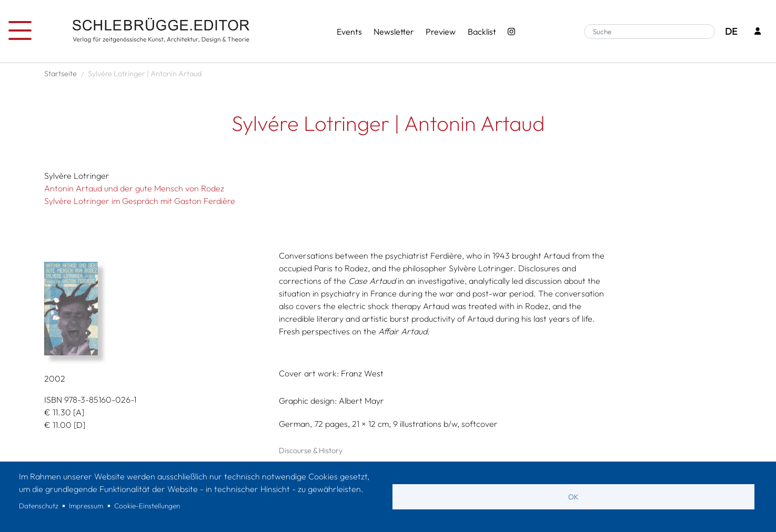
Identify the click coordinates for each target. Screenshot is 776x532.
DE (731, 31)
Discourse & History (311, 451)
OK (573, 497)
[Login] (758, 32)
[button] (154, 309)
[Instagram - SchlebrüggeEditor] (511, 32)
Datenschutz (39, 506)
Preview (441, 32)
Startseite (61, 74)
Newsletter (394, 32)
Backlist (482, 32)
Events (349, 32)
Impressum (86, 506)
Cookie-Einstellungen (147, 506)
